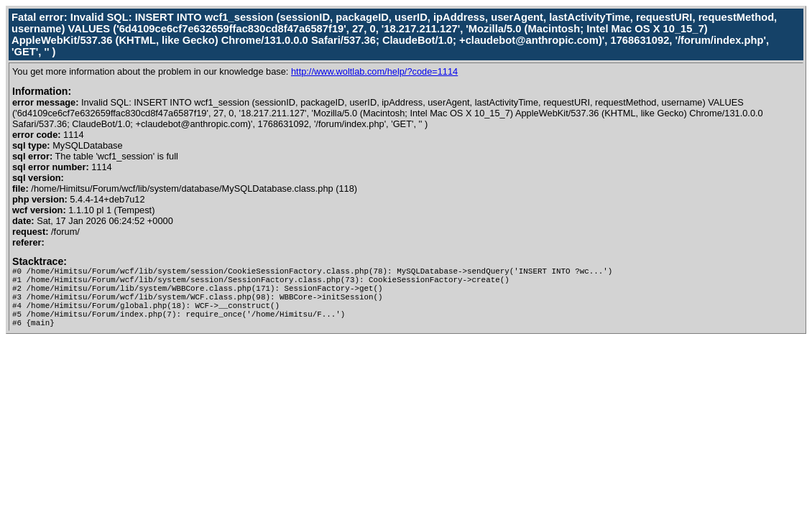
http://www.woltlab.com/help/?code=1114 (374, 71)
